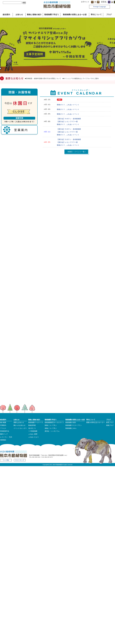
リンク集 (6, 460)
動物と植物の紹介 (34, 15)
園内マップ (4, 434)
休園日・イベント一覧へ (77, 152)
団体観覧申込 (5, 431)
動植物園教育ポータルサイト (54, 423)
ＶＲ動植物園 (33, 431)
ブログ (109, 15)
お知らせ (19, 15)
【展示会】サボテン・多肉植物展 (69, 119)
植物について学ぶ (51, 428)
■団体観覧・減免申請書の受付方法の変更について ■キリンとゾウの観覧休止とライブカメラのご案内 (63, 78)
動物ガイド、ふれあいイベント (68, 105)
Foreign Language (100, 7)
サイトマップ (20, 460)
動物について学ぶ (51, 425)
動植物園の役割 (71, 423)
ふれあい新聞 (33, 434)
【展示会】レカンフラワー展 (67, 122)
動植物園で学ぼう (52, 15)
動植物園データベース (36, 423)
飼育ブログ (110, 423)
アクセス (3, 428)
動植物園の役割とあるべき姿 (75, 15)
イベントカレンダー (20, 428)
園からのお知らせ (19, 425)
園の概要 (3, 423)
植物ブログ (110, 425)
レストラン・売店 (6, 437)
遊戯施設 (3, 440)
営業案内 (3, 425)
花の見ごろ (32, 428)
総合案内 (6, 15)
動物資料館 (32, 425)
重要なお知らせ (19, 423)
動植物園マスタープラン (74, 425)
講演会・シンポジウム (52, 431)
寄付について (96, 15)
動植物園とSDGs (71, 428)
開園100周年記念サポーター (96, 423)
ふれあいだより (34, 437)
